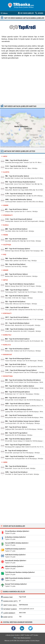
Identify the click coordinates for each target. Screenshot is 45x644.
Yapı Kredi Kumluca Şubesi (19, 349)
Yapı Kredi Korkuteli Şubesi (19, 339)
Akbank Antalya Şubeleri (14, 566)
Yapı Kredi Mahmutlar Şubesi (21, 199)
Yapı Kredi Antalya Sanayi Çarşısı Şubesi (24, 421)
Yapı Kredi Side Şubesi (18, 364)
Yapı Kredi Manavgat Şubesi (20, 358)
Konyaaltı (7, 313)
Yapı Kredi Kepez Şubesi (19, 290)
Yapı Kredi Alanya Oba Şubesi (21, 194)
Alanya (6, 172)
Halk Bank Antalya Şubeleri (15, 555)
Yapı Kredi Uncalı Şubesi (19, 317)
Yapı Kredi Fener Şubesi (18, 427)
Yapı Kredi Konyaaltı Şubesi (19, 392)
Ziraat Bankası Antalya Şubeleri (17, 531)
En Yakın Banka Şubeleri (23, 638)
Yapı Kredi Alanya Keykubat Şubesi (22, 182)
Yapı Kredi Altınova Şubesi (20, 404)
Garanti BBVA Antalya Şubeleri (17, 543)
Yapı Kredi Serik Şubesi (19, 472)
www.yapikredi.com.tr (26, 609)
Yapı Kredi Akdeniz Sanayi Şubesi (22, 284)
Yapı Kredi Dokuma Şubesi (19, 296)
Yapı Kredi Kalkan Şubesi (18, 258)
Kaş (5, 254)
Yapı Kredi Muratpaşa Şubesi (20, 439)
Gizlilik (33, 641)
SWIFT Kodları (25, 635)
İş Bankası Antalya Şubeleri (15, 537)
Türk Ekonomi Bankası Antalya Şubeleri (20, 572)
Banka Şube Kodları (13, 635)
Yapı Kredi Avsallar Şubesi (19, 176)
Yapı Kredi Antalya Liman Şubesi (22, 329)
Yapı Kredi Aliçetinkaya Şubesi (21, 409)
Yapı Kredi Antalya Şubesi (18, 451)
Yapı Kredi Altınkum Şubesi (19, 323)
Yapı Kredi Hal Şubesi (17, 302)
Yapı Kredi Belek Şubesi (18, 466)
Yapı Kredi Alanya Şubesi (18, 188)
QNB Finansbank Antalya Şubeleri (18, 578)
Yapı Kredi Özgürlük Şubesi (20, 445)
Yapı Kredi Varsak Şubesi (19, 307)
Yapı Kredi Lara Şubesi (18, 398)
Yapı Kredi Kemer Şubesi (18, 274)
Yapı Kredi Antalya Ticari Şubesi (22, 456)
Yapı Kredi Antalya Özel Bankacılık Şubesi (25, 380)
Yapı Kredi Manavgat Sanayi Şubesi (23, 370)
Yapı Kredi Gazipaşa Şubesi (19, 249)
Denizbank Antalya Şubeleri (16, 561)
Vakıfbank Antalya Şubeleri (15, 549)
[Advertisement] (22, 82)
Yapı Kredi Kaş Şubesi (17, 264)
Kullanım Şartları (25, 641)
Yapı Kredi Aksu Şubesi (19, 166)
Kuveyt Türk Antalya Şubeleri (16, 584)
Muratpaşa (8, 376)
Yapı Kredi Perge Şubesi (18, 433)
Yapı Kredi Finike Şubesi (18, 239)
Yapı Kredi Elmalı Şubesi (18, 229)
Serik (5, 462)
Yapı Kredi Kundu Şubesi (19, 160)
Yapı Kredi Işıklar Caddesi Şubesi (22, 386)
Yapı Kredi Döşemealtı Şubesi (21, 219)
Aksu (5, 156)
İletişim (37, 641)
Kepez (6, 280)
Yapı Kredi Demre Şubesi (18, 209)
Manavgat (8, 355)
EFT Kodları (35, 635)
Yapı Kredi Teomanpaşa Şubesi (21, 415)
